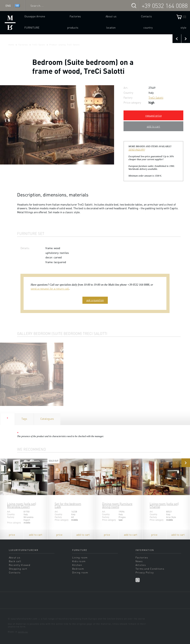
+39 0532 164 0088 (165, 6)
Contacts (146, 16)
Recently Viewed (20, 565)
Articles (141, 565)
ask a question (95, 300)
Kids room (79, 561)
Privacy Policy (145, 572)
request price (154, 115)
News (139, 561)
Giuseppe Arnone (35, 16)
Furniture (32, 27)
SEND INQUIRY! (137, 150)
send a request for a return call (50, 288)
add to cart (153, 126)
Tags (24, 419)
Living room (80, 557)
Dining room (80, 572)
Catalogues (47, 419)
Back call (15, 561)
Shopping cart (18, 569)
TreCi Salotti (39, 45)
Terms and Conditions (150, 569)
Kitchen (77, 565)
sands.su (23, 632)
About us (111, 16)
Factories (75, 16)
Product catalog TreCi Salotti (64, 45)
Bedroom (78, 569)
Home (11, 45)
